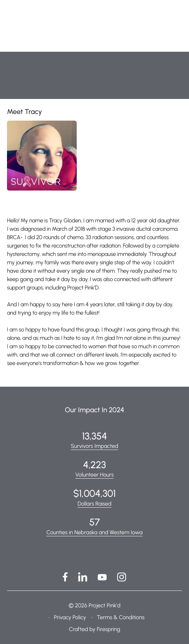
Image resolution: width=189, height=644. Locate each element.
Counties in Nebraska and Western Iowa (94, 532)
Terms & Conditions (120, 617)
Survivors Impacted (94, 446)
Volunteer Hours (94, 475)
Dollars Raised (94, 504)
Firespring (108, 629)
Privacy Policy (70, 617)
